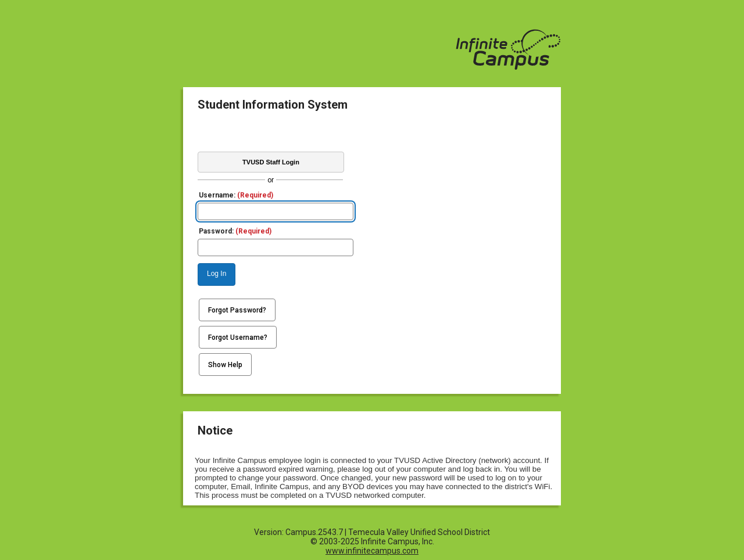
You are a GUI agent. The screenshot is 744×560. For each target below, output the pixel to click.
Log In (217, 274)
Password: (235, 231)
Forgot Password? (237, 310)
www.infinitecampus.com (372, 551)
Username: (236, 195)
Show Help (225, 365)
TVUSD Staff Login (271, 162)
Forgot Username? (238, 338)
